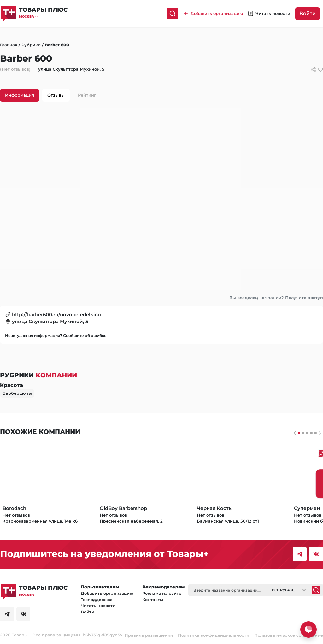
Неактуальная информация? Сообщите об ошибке (56, 336)
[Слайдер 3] (311, 433)
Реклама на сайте (162, 593)
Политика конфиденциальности (214, 635)
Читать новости (98, 606)
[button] (43, 17)
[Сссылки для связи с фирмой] (313, 70)
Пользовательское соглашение (289, 635)
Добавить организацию (107, 593)
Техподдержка (97, 600)
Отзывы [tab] (56, 95)
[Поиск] (173, 14)
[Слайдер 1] (303, 433)
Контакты (153, 600)
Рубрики (31, 45)
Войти (308, 13)
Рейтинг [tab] (87, 95)
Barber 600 (57, 45)
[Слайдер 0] (299, 433)
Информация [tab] (20, 95)
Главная (9, 45)
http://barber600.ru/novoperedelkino (56, 314)
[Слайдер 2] (307, 433)
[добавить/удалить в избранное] (321, 70)
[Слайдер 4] (315, 433)
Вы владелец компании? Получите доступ (276, 298)
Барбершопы (17, 393)
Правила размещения (149, 635)
